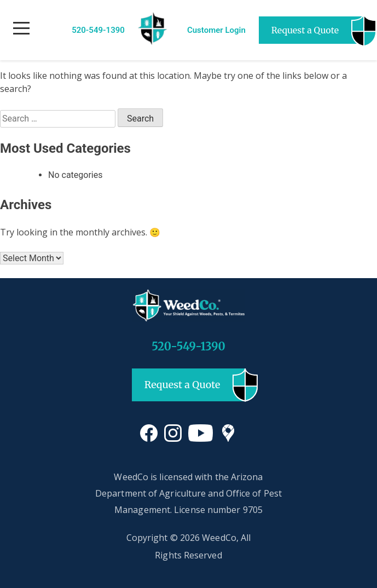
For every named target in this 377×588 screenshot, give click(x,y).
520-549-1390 (98, 30)
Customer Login (216, 30)
